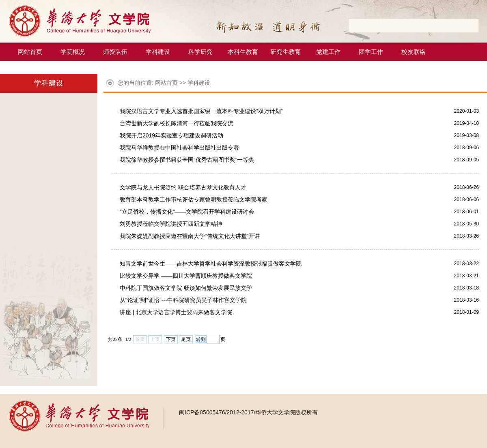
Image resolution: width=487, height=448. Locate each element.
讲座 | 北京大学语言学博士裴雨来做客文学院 (176, 312)
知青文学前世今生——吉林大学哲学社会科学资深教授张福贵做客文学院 (211, 264)
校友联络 (414, 52)
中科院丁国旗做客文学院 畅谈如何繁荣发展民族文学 (186, 288)
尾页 (186, 339)
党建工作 (328, 52)
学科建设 (158, 52)
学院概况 (73, 52)
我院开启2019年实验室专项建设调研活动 (171, 135)
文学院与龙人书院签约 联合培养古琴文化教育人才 (183, 187)
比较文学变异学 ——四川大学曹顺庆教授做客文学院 (186, 276)
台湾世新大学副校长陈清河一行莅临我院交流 (177, 123)
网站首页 (30, 52)
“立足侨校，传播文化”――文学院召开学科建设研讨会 (187, 212)
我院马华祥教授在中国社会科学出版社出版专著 (179, 148)
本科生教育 (243, 52)
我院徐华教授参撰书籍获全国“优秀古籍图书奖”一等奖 (187, 160)
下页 (171, 339)
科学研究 (200, 52)
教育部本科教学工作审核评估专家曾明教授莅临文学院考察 (194, 199)
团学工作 (371, 52)
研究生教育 (286, 52)
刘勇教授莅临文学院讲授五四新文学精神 (171, 224)
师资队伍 (115, 52)
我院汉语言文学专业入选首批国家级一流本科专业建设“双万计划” (201, 111)
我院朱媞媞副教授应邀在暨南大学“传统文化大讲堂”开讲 (190, 236)
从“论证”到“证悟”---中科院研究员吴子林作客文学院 (183, 300)
